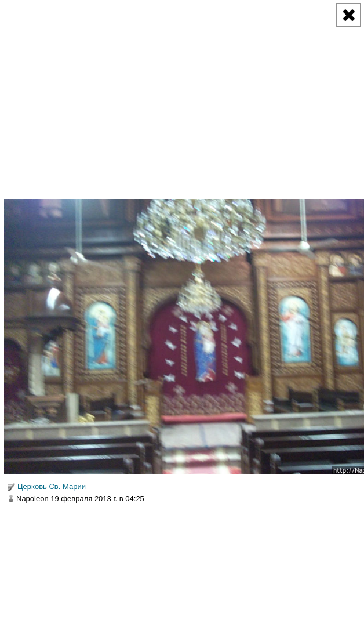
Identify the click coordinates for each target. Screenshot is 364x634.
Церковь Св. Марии (46, 487)
